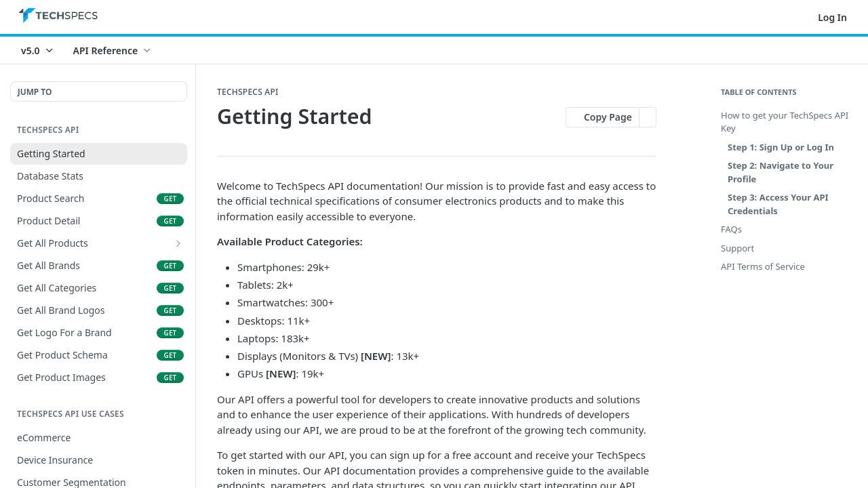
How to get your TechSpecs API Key (785, 122)
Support (737, 248)
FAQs (731, 229)
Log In (832, 17)
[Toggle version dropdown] (38, 50)
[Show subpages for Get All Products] (178, 243)
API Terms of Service (763, 266)
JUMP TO (35, 92)
